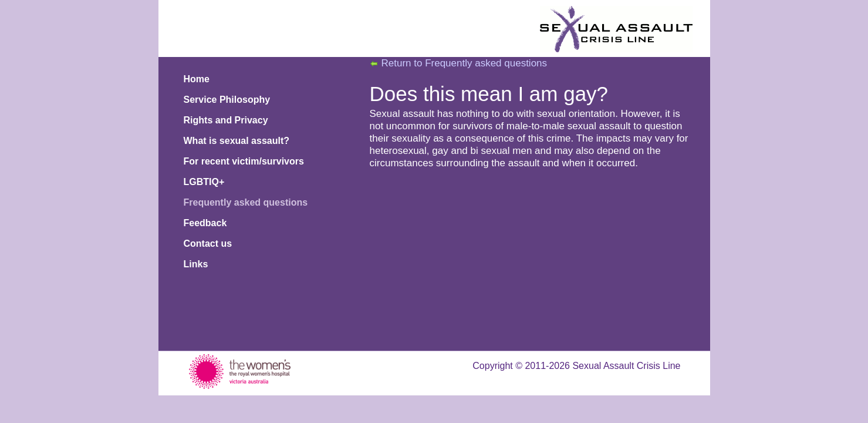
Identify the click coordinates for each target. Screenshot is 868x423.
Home (197, 79)
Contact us (208, 244)
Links (196, 264)
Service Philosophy (227, 100)
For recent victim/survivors (244, 161)
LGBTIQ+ (204, 182)
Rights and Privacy (226, 120)
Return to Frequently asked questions (465, 63)
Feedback (205, 223)
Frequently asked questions (246, 202)
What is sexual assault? (237, 141)
